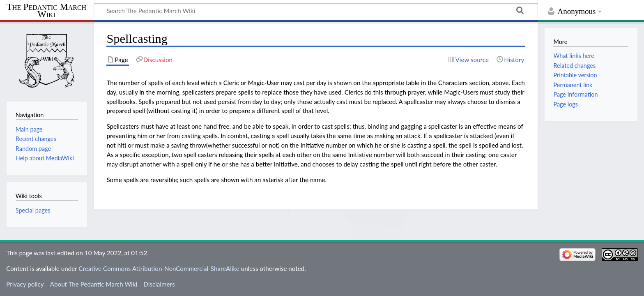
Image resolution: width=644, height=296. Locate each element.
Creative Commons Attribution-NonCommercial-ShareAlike (159, 268)
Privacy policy (25, 284)
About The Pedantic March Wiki (94, 284)
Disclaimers (159, 284)
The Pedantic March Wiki (46, 11)
